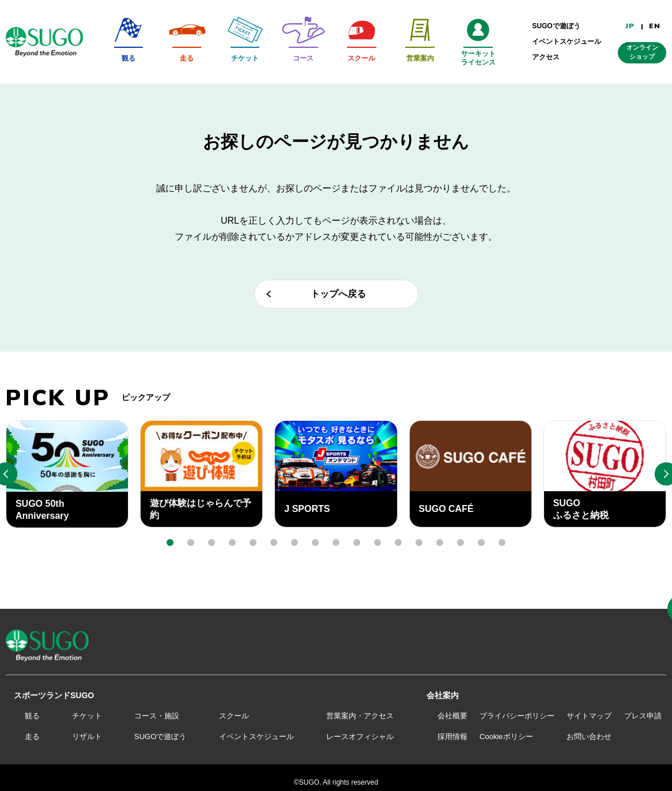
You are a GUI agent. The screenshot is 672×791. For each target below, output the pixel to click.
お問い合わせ (589, 737)
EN (655, 26)
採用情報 (452, 737)
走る (32, 737)
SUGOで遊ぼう (160, 737)
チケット (87, 716)
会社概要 (452, 716)
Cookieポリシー (506, 737)
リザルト (87, 737)
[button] (170, 543)
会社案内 (443, 695)
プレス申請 (643, 716)
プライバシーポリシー (517, 716)
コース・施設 (157, 716)
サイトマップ (589, 716)
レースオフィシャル (360, 737)
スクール (234, 716)
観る (32, 716)
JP (630, 26)
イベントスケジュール (256, 737)
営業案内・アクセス (360, 716)
